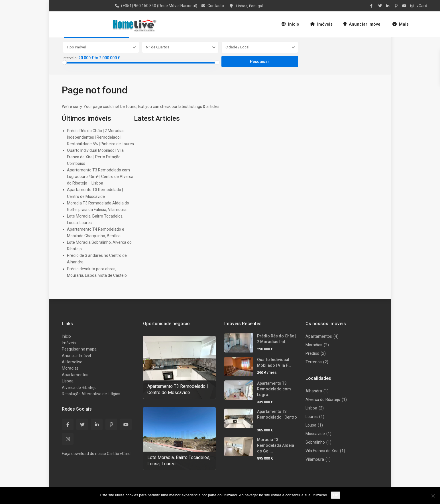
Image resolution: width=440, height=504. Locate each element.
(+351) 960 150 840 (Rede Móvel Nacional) (159, 6)
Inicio (66, 336)
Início (290, 24)
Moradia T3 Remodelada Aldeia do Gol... (276, 445)
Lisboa (68, 381)
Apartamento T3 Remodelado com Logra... (274, 389)
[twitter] (381, 6)
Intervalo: (70, 58)
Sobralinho (315, 442)
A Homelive (72, 362)
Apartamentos (75, 375)
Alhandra (314, 391)
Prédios (312, 353)
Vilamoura (315, 459)
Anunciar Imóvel (362, 24)
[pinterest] (397, 6)
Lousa (311, 425)
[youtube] (405, 6)
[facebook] (373, 6)
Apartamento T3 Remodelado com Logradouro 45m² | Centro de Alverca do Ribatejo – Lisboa (100, 177)
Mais (401, 24)
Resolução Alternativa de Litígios (91, 394)
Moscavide (315, 434)
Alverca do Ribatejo (79, 388)
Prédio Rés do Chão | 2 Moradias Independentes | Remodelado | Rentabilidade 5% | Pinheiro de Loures (100, 137)
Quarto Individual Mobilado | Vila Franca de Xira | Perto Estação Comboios (95, 157)
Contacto (216, 6)
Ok (336, 495)
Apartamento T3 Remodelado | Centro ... (277, 417)
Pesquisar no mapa (79, 349)
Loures (312, 417)
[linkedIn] (389, 6)
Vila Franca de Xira (322, 451)
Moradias (70, 368)
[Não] (433, 496)
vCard (422, 6)
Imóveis (321, 24)
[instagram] (413, 6)
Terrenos (314, 362)
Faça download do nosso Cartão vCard (96, 454)
